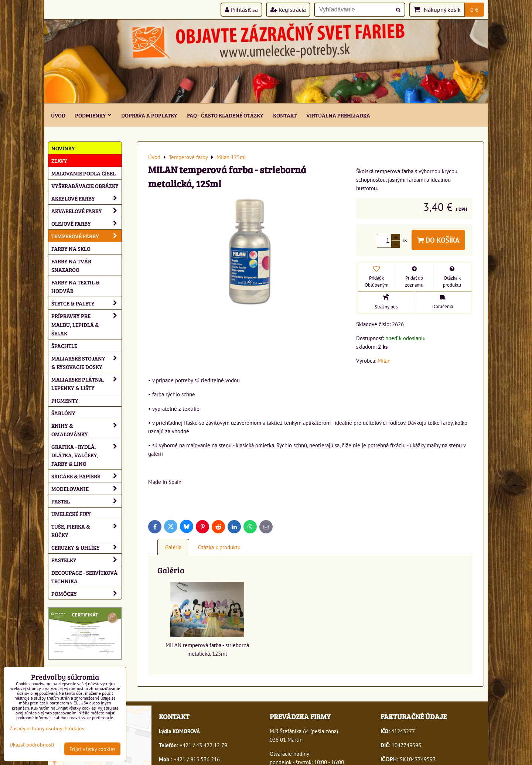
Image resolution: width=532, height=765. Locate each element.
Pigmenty (65, 400)
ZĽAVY (59, 160)
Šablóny (63, 413)
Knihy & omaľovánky (86, 430)
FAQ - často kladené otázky (225, 115)
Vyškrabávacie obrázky (85, 186)
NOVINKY (63, 148)
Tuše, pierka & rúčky (86, 530)
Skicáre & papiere (86, 476)
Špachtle (64, 346)
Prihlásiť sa (241, 10)
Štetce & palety (86, 303)
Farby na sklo (71, 248)
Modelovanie (86, 489)
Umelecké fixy (71, 514)
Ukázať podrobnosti (32, 745)
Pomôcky (86, 593)
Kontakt (285, 115)
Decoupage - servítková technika (84, 577)
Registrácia (288, 10)
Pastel (86, 501)
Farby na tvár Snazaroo (71, 265)
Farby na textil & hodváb (76, 286)
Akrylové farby (86, 198)
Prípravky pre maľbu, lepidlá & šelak (86, 324)
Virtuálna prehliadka (338, 115)
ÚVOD (58, 115)
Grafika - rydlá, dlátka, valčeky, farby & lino (86, 455)
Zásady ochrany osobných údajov (47, 728)
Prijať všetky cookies (92, 749)
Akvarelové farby (86, 211)
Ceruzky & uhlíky (86, 547)
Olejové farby (86, 223)
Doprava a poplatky (149, 115)
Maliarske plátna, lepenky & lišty (86, 383)
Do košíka (438, 240)
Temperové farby (86, 236)
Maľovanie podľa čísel (83, 173)
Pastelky (86, 560)
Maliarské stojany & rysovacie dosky (86, 362)
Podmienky (93, 115)
